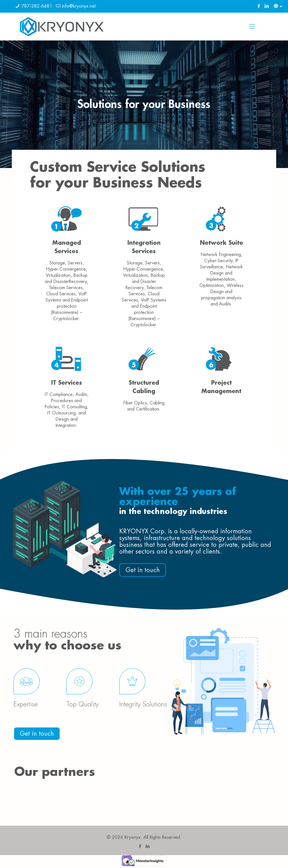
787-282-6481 (37, 6)
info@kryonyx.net (79, 6)
